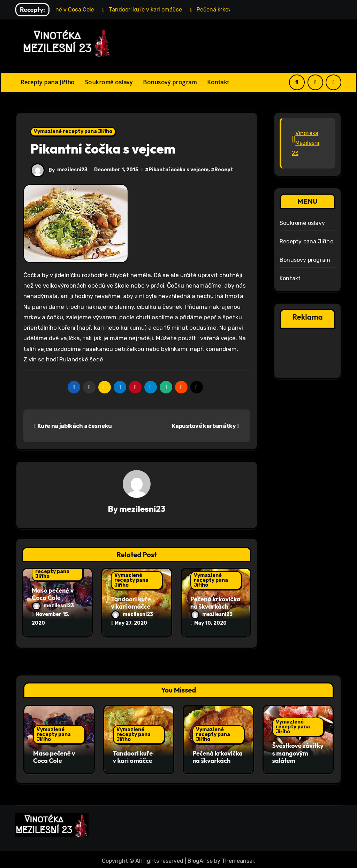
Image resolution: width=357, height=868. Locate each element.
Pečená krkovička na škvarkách (215, 603)
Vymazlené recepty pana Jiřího (73, 131)
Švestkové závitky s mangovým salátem (298, 752)
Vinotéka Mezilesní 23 (306, 143)
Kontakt (218, 82)
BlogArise (200, 857)
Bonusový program (170, 82)
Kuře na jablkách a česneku (73, 426)
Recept (224, 170)
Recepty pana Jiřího (48, 82)
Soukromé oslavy (109, 82)
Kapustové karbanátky (205, 426)
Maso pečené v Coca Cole (53, 594)
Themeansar (238, 857)
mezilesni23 (72, 170)
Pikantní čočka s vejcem (178, 170)
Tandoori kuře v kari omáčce (131, 603)
